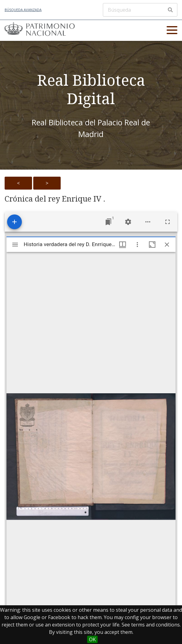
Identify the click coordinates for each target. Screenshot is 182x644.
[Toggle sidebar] (15, 245)
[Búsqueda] (140, 10)
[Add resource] (14, 222)
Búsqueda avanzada (23, 10)
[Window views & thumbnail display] (123, 245)
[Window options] (137, 245)
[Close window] (167, 245)
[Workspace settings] (128, 222)
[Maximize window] (152, 245)
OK (92, 639)
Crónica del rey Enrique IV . (55, 199)
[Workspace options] (148, 222)
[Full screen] (168, 222)
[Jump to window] (108, 222)
